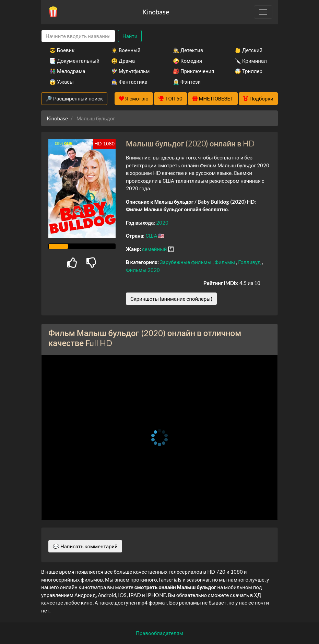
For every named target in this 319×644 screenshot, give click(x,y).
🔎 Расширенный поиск (74, 98)
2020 (162, 223)
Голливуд (250, 262)
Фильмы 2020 (143, 270)
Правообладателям (159, 633)
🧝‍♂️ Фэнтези (187, 82)
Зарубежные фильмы (186, 262)
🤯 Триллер (249, 71)
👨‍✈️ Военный (126, 50)
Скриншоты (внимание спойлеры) (171, 299)
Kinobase (156, 12)
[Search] (78, 36)
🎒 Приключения (193, 71)
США (152, 236)
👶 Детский (249, 50)
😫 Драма (123, 61)
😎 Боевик (62, 50)
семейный (155, 249)
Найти (130, 36)
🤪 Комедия (187, 61)
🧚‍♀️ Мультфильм (130, 71)
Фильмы (225, 262)
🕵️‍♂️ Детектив (188, 50)
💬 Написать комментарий (85, 546)
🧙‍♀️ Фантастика (129, 82)
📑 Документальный (71, 61)
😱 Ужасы (62, 82)
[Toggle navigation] (263, 12)
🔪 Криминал (251, 61)
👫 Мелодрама (67, 71)
